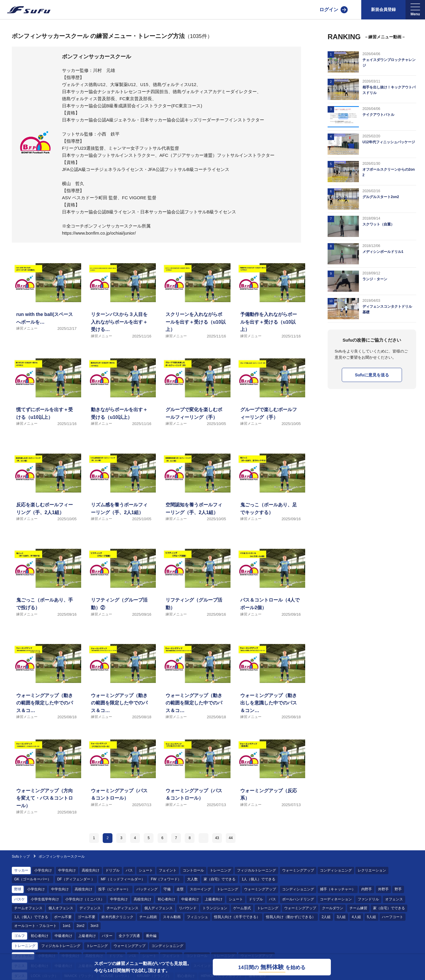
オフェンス (394, 899)
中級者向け (190, 899)
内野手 (367, 889)
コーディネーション (336, 899)
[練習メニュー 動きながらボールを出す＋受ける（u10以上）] (121, 403)
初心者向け (166, 899)
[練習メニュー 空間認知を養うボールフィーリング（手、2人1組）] (196, 498)
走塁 (180, 889)
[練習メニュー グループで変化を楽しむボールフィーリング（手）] (196, 403)
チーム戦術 (148, 917)
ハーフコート (393, 917)
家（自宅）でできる (220, 879)
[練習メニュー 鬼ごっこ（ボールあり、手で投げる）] (46, 593)
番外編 (151, 936)
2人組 (326, 917)
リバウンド (188, 908)
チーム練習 (358, 908)
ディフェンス (90, 908)
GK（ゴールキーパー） (33, 879)
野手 (398, 889)
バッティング (147, 889)
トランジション (215, 908)
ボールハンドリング (298, 899)
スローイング (200, 889)
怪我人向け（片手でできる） (237, 917)
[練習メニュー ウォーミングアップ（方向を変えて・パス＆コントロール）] (46, 784)
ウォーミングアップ (298, 870)
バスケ (19, 899)
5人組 (371, 917)
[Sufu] (25, 10)
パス (129, 870)
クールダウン (333, 908)
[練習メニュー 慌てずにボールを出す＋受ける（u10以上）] (46, 403)
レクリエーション (372, 870)
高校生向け (91, 870)
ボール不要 (63, 917)
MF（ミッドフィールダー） (123, 879)
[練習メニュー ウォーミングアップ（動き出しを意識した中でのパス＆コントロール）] (270, 689)
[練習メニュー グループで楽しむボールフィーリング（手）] (270, 403)
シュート (146, 870)
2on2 (80, 926)
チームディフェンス (122, 908)
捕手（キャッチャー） (338, 889)
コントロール (193, 870)
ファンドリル (368, 899)
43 (217, 838)
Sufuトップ (21, 857)
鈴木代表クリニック (117, 917)
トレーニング (220, 870)
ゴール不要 (86, 917)
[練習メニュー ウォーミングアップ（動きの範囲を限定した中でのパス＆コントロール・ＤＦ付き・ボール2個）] (46, 689)
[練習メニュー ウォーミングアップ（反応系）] (270, 784)
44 (231, 838)
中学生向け (67, 870)
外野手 (383, 889)
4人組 (356, 917)
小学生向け (43, 870)
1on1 (67, 926)
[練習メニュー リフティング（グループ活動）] (196, 593)
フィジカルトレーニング (256, 870)
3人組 (341, 917)
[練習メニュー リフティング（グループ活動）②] (121, 593)
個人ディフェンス (158, 908)
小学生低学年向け (45, 899)
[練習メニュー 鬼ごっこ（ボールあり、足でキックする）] (270, 498)
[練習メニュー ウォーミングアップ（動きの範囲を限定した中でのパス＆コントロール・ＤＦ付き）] (121, 689)
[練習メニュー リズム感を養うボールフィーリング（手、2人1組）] (121, 498)
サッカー (21, 870)
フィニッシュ (197, 917)
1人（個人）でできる (259, 879)
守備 (167, 889)
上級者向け (214, 899)
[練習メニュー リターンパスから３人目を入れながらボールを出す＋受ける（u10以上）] (121, 308)
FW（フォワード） (166, 879)
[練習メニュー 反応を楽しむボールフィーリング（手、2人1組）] (46, 498)
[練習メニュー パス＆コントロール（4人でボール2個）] (270, 593)
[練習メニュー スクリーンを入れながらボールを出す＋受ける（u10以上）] (196, 308)
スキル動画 (172, 917)
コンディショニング (336, 870)
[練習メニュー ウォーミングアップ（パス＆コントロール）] (121, 784)
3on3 (94, 926)
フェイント (168, 870)
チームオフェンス (28, 908)
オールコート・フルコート (35, 926)
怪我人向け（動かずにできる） (291, 917)
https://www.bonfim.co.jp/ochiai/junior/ (99, 233)
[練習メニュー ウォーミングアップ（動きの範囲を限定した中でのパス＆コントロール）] (196, 689)
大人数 (192, 879)
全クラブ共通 (129, 936)
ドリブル (112, 870)
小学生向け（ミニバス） (85, 899)
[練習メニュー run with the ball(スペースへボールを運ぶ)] (46, 308)
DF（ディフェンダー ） (76, 879)
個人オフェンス (61, 908)
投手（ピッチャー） (114, 889)
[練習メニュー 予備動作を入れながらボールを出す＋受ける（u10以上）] (270, 308)
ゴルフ (19, 936)
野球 (18, 889)
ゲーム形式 (242, 908)
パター (107, 936)
